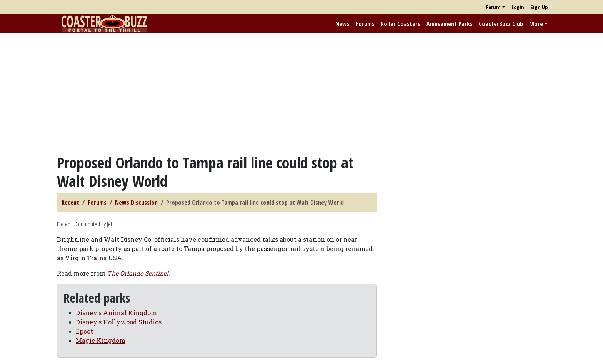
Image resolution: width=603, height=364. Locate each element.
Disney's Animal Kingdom (116, 313)
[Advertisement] (301, 93)
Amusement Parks (450, 24)
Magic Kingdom (101, 340)
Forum (493, 7)
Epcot (84, 331)
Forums (365, 24)
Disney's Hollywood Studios (119, 322)
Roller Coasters (401, 24)
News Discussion (136, 203)
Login (518, 7)
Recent (70, 203)
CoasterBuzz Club (501, 24)
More (536, 24)
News (342, 24)
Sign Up (539, 7)
